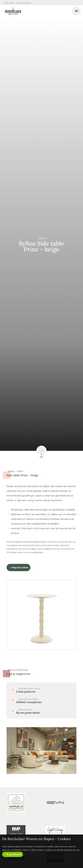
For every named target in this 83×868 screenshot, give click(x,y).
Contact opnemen (23, 3)
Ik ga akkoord (14, 854)
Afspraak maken (20, 567)
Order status (9, 3)
